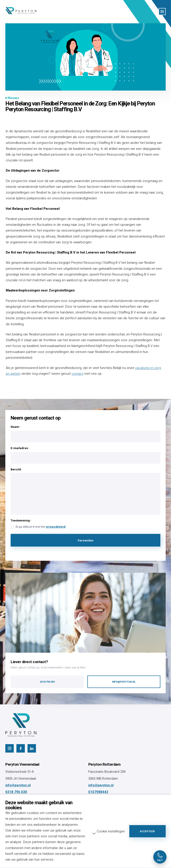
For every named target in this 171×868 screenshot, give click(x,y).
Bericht (16, 469)
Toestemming (21, 521)
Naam (16, 427)
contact (78, 374)
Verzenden (85, 540)
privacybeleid (56, 527)
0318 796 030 (16, 792)
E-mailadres (20, 448)
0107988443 (98, 792)
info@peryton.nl (18, 785)
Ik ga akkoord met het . (41, 527)
